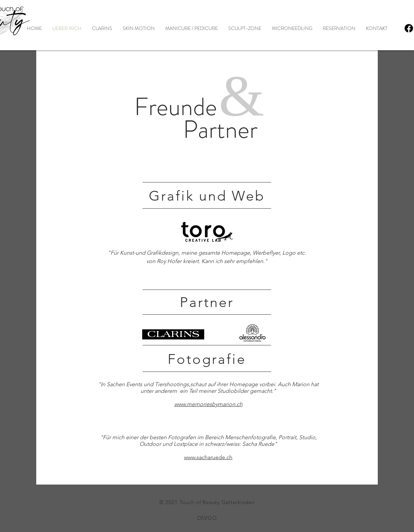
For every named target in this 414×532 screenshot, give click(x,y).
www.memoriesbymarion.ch (208, 404)
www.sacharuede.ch (208, 457)
